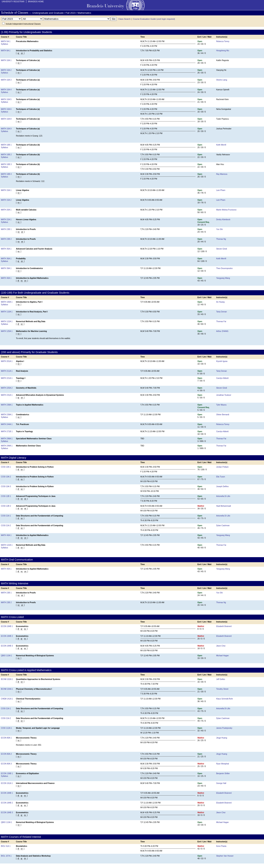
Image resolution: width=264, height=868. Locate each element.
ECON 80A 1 (6, 738)
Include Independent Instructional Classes (23, 24)
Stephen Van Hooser (225, 856)
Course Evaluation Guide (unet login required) (154, 19)
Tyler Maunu (221, 405)
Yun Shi (219, 229)
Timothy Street (222, 689)
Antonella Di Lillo (223, 496)
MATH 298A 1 (7, 439)
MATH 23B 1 (6, 229)
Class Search (124, 19)
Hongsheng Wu (223, 51)
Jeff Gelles (221, 679)
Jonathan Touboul (224, 395)
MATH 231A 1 (7, 395)
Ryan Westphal (223, 764)
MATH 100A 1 (7, 302)
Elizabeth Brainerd (224, 626)
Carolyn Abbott (222, 378)
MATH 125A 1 (7, 331)
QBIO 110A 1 (6, 656)
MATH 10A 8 (6, 119)
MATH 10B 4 (6, 174)
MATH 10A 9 (6, 129)
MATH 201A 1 (7, 361)
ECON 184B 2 (7, 636)
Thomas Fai (221, 321)
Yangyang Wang (223, 278)
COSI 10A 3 (6, 486)
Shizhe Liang (222, 80)
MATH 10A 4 (6, 90)
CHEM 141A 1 (7, 699)
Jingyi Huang (222, 738)
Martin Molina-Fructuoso (226, 210)
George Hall (221, 783)
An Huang (220, 302)
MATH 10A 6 (6, 109)
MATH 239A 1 (7, 415)
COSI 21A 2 (6, 526)
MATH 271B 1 (7, 431)
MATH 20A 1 (6, 210)
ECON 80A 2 (6, 754)
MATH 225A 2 (7, 388)
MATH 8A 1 (6, 51)
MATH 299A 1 (7, 446)
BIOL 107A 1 (6, 856)
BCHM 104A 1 (7, 689)
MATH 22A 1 (6, 220)
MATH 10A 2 (6, 70)
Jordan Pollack (222, 467)
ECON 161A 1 (7, 783)
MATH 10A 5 (6, 99)
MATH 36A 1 (6, 259)
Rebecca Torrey (223, 41)
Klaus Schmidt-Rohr (224, 699)
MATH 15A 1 (6, 190)
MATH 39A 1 (6, 268)
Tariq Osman (221, 312)
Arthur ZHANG (222, 331)
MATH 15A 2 (6, 200)
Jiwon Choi (221, 646)
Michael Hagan (222, 656)
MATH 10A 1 (6, 60)
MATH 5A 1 (6, 41)
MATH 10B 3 (6, 164)
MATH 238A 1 (7, 405)
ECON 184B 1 (7, 626)
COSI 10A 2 (6, 477)
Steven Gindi (221, 249)
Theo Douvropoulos (224, 268)
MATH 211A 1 (7, 371)
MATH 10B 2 (6, 155)
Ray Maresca (222, 174)
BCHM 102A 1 (7, 679)
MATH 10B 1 (6, 145)
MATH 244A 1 (7, 424)
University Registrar (13, 2)
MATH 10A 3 (6, 80)
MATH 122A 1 (7, 321)
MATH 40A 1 (6, 278)
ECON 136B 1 (7, 773)
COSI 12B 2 (6, 506)
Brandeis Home (36, 2)
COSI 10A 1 (6, 467)
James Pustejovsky (224, 728)
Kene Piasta (221, 846)
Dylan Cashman (223, 526)
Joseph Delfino (222, 486)
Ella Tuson (221, 477)
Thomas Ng (221, 239)
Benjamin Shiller (223, 773)
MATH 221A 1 (7, 378)
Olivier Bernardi (223, 415)
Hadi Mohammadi (223, 506)
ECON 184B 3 (7, 646)
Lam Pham (221, 190)
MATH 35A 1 (6, 249)
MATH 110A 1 (7, 312)
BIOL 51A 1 (6, 846)
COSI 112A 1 (6, 728)
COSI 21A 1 (6, 516)
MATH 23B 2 (6, 239)
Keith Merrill (221, 145)
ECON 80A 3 (6, 764)
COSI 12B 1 (6, 496)
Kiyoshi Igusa (222, 361)
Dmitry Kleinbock (223, 220)
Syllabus (5, 44)
